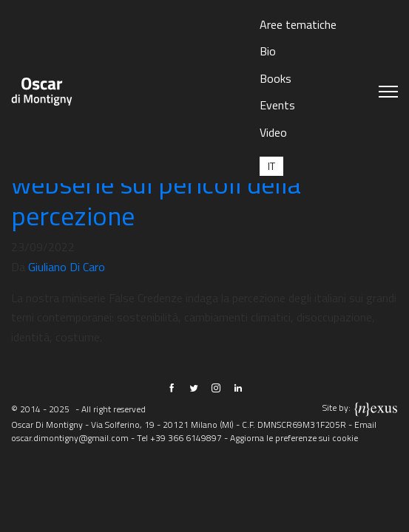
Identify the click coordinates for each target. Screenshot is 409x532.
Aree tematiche (298, 24)
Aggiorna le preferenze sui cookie (294, 438)
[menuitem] (271, 166)
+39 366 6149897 (186, 438)
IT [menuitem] (271, 166)
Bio (268, 51)
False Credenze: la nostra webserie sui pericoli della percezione (156, 184)
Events (277, 105)
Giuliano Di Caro (67, 267)
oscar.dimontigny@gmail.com (70, 438)
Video (273, 132)
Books (276, 78)
